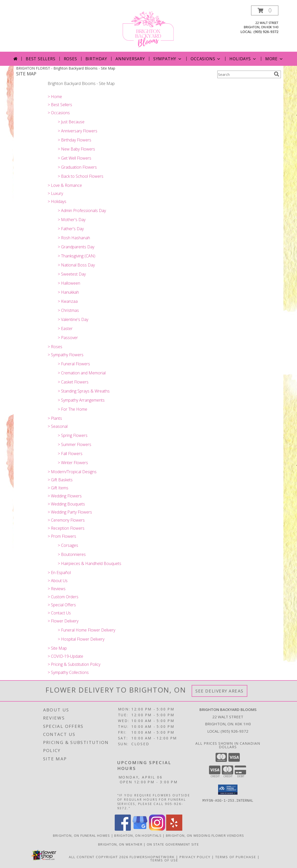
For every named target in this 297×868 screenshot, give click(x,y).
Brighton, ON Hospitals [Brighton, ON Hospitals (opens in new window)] (138, 835)
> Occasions (59, 113)
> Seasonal (58, 426)
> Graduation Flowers (77, 167)
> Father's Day (71, 229)
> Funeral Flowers (74, 364)
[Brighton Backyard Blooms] (149, 29)
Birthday (96, 59)
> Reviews (57, 589)
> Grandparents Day (76, 247)
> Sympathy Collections (68, 672)
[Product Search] (245, 74)
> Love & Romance (65, 185)
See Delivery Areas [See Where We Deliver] (219, 691)
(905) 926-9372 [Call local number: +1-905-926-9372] (266, 32)
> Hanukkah (68, 292)
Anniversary (130, 59)
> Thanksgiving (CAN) (77, 256)
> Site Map (57, 648)
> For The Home (72, 409)
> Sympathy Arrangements (81, 400)
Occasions (206, 59)
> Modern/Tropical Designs (72, 472)
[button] (265, 10)
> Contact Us (59, 613)
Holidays (243, 59)
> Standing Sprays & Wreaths (84, 391)
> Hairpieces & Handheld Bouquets (90, 563)
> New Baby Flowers (76, 149)
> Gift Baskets (60, 480)
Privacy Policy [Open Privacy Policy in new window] (195, 857)
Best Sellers (41, 59)
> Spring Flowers (73, 435)
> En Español (59, 573)
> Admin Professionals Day (82, 211)
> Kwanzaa (68, 301)
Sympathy (168, 59)
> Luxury (55, 193)
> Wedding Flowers (65, 496)
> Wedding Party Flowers (70, 512)
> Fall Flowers (70, 454)
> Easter (65, 328)
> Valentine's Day (73, 319)
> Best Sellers (60, 105)
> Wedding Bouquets (66, 504)
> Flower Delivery (63, 621)
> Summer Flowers (75, 444)
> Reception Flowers (66, 528)
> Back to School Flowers (81, 176)
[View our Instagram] (157, 829)
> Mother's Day (72, 220)
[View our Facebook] (123, 829)
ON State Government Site (173, 844)
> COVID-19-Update (65, 656)
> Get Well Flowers (75, 158)
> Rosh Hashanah (74, 238)
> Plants (55, 418)
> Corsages (68, 545)
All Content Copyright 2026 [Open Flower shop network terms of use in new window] (99, 857)
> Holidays (57, 201)
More (274, 59)
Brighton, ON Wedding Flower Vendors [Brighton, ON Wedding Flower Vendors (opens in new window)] (205, 835)
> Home (55, 97)
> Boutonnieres (72, 554)
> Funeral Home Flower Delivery (86, 630)
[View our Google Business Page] (140, 829)
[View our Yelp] (174, 829)
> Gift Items (58, 488)
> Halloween (69, 283)
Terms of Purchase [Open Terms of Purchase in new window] (236, 857)
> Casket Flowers (73, 382)
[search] (277, 74)
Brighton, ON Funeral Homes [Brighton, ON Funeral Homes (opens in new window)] (82, 835)
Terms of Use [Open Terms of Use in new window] (164, 860)
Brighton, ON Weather (120, 844)
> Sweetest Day (72, 274)
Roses (70, 59)
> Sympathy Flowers (66, 355)
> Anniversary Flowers (78, 131)
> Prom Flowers (62, 536)
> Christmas (68, 310)
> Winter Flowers (73, 463)
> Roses (55, 347)
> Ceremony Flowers (66, 520)
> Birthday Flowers (75, 140)
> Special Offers (62, 605)
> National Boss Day (76, 265)
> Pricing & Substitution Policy (74, 664)
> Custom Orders (63, 597)
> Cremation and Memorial (82, 373)
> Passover (68, 338)
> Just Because (71, 122)
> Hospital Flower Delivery (81, 639)
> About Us (58, 581)
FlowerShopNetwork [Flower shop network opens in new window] (152, 857)
